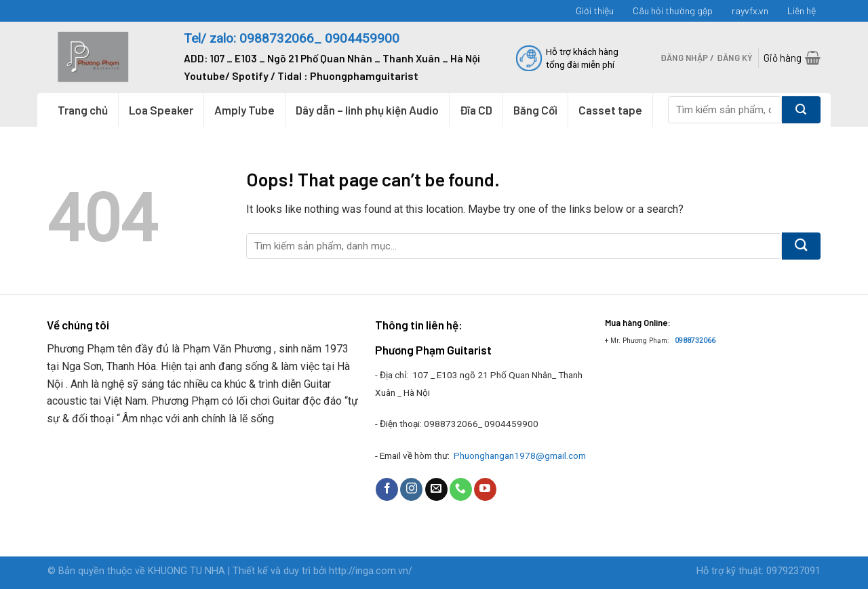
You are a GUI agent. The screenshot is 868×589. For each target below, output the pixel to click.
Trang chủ (83, 110)
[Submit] (801, 110)
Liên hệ (802, 11)
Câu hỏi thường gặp (673, 11)
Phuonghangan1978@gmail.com (520, 455)
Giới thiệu (595, 11)
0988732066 (695, 341)
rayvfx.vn (750, 11)
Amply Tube (244, 110)
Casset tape (610, 110)
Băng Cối (535, 110)
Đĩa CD (476, 110)
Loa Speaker (161, 110)
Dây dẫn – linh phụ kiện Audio (367, 110)
